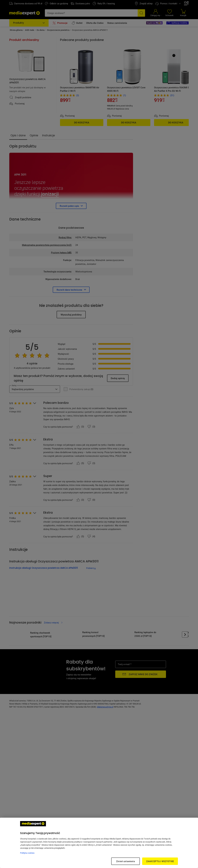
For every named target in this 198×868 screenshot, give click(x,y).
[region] (99, 843)
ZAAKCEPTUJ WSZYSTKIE (160, 861)
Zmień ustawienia (125, 861)
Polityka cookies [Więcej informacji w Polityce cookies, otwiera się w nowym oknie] (27, 853)
